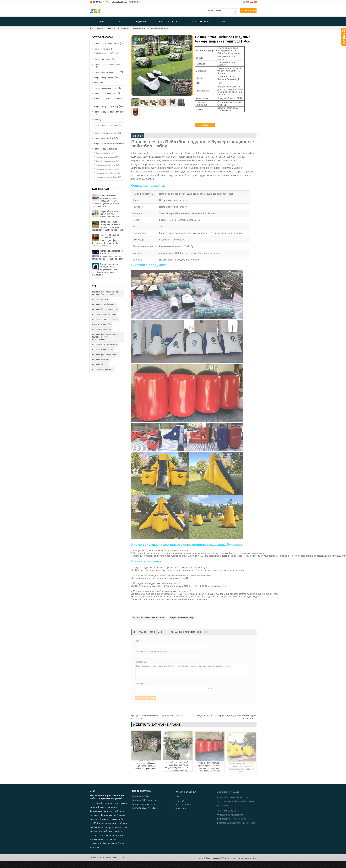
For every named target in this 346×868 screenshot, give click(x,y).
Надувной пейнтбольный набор (182, 624)
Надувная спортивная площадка (108, 99)
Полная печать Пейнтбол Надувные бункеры (149, 624)
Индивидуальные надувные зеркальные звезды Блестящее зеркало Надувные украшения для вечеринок (106, 201)
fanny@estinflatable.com (118, 2)
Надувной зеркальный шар (106, 107)
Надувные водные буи (102, 329)
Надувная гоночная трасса (106, 93)
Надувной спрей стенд (104, 77)
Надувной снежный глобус (106, 88)
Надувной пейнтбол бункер (103, 28)
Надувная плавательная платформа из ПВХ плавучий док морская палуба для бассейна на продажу (108, 255)
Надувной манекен (102, 59)
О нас (119, 21)
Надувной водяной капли (106, 173)
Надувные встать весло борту (105, 344)
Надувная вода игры (103, 149)
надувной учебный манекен (104, 304)
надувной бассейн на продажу (105, 309)
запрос (205, 127)
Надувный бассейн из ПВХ (103, 369)
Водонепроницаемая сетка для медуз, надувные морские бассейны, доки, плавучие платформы (106, 269)
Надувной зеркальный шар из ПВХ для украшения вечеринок (110, 214)
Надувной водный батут (105, 165)
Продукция (140, 21)
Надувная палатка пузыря (105, 133)
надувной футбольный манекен (105, 354)
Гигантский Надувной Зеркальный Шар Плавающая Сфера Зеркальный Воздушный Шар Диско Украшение (106, 240)
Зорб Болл (98, 83)
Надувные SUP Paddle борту (107, 44)
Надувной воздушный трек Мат (108, 125)
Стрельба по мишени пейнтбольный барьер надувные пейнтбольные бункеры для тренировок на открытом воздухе (146, 776)
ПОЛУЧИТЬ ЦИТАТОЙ (248, 11)
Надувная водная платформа (107, 64)
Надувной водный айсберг (106, 169)
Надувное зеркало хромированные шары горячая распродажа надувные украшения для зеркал (107, 226)
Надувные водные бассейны (107, 144)
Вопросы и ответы (168, 21)
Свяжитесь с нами (199, 21)
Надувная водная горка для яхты (109, 112)
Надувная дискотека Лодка (107, 177)
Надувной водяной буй (104, 138)
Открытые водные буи (102, 324)
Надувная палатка (102, 49)
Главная (100, 21)
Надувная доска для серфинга (105, 319)
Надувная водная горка (105, 157)
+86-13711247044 (98, 2)
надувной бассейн (100, 364)
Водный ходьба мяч (104, 153)
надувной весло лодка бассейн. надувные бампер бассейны (105, 293)
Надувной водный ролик (103, 349)
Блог (223, 21)
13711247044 (136, 2)
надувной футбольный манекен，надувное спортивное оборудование (106, 337)
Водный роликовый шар (105, 161)
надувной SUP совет (101, 359)
